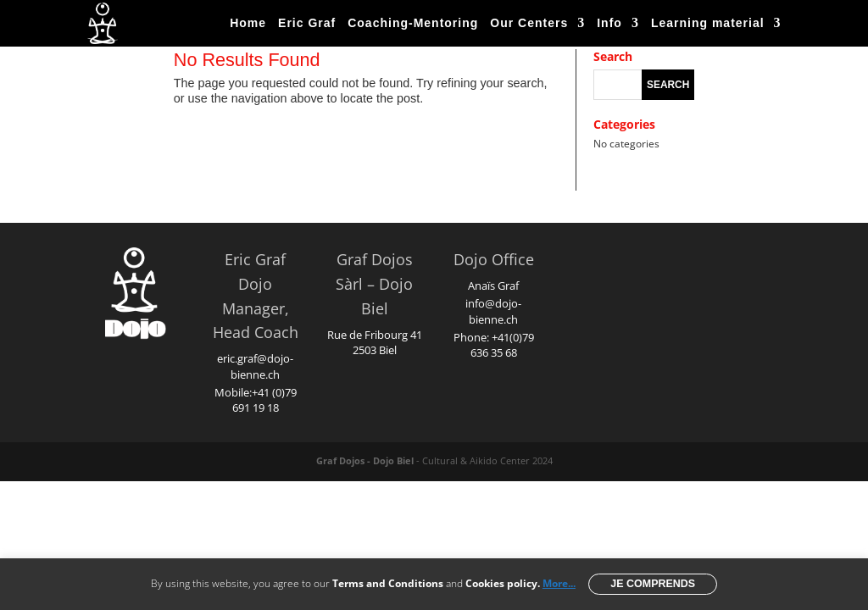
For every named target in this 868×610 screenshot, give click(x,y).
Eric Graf (307, 23)
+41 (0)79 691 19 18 (264, 400)
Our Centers (529, 23)
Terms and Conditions (388, 583)
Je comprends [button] (653, 584)
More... (559, 583)
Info (609, 23)
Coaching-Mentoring (413, 23)
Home (248, 23)
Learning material (708, 23)
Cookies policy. (503, 583)
